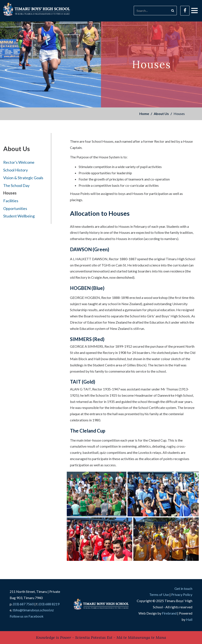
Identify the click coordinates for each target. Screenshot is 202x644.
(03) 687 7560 (23, 604)
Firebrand (169, 613)
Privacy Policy (182, 594)
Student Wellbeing (19, 216)
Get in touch (183, 588)
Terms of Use (159, 594)
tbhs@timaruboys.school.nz (33, 610)
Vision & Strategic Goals (23, 178)
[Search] (151, 11)
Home (144, 114)
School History (16, 170)
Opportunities (15, 208)
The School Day (16, 185)
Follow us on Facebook (27, 616)
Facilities (11, 201)
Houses (10, 193)
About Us (161, 114)
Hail (189, 619)
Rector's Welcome (19, 162)
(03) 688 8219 (49, 604)
